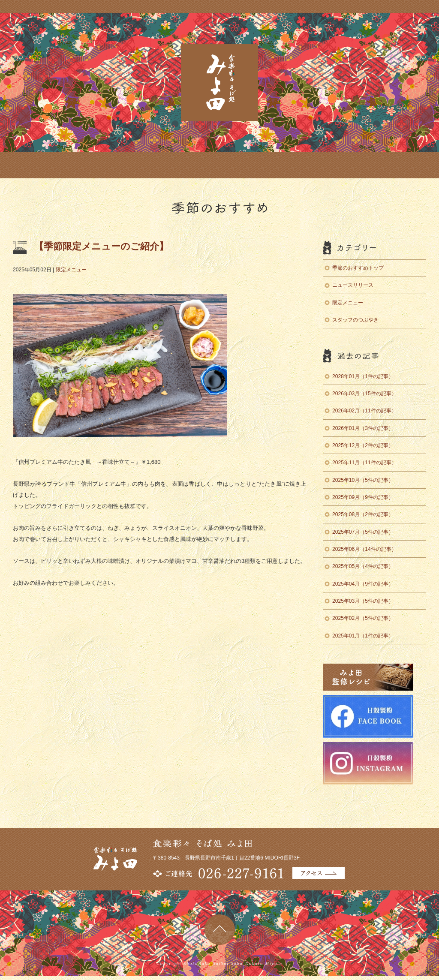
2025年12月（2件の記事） (363, 445)
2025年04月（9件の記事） (363, 584)
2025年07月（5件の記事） (363, 532)
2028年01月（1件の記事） (363, 376)
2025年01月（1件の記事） (363, 636)
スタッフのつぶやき (355, 320)
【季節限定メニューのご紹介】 (101, 246)
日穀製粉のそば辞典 (416, 58)
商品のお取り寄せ (195, 165)
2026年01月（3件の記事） (363, 428)
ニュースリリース (353, 285)
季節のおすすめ (130, 165)
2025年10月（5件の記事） (363, 480)
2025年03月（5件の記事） (363, 601)
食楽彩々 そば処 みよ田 (219, 82)
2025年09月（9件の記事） (363, 497)
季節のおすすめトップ (358, 268)
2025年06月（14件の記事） (364, 549)
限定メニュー (71, 270)
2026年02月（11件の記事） (364, 411)
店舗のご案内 (37, 165)
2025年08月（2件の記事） (363, 514)
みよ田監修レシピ (416, 123)
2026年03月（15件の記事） (364, 394)
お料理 (82, 165)
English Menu (259, 165)
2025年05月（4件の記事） (363, 566)
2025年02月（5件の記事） (363, 618)
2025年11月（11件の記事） (364, 463)
